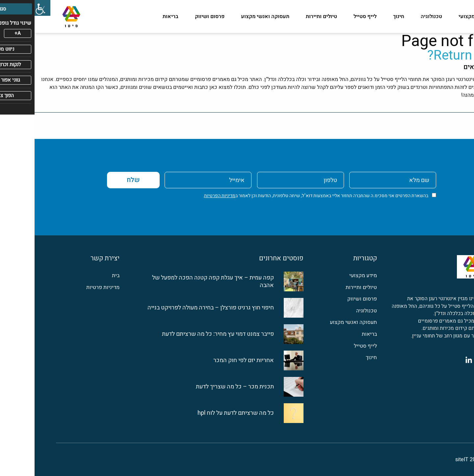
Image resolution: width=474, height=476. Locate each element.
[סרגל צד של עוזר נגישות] (8, 8)
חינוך (364, 16)
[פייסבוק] (449, 360)
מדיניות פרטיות (68, 288)
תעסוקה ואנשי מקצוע (231, 16)
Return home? (433, 55)
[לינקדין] (434, 360)
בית (81, 276)
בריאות (136, 16)
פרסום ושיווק (175, 16)
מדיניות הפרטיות (185, 196)
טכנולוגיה (397, 16)
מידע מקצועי (438, 16)
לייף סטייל (330, 16)
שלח (99, 180)
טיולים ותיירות (287, 16)
